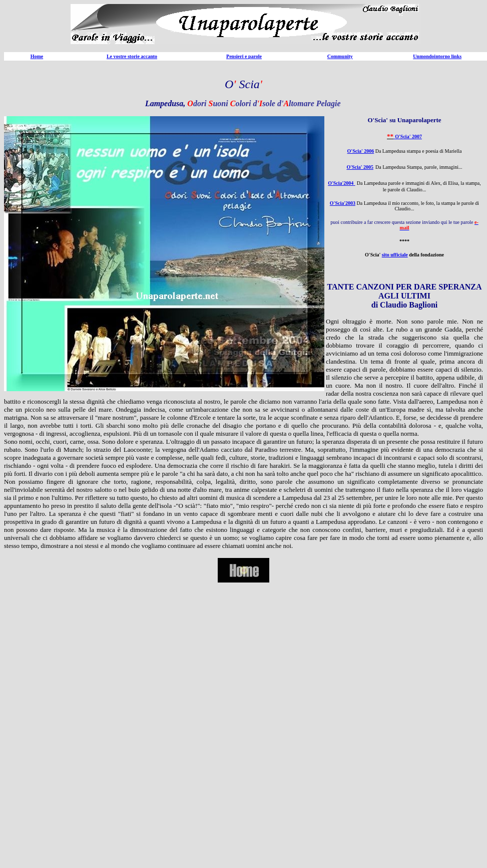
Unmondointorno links (437, 56)
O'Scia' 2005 (360, 167)
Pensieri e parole (244, 56)
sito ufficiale (395, 255)
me (40, 56)
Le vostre (117, 56)
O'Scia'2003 (343, 203)
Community (340, 56)
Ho (34, 56)
